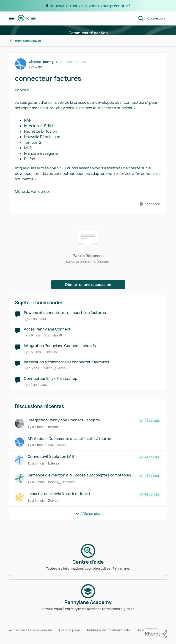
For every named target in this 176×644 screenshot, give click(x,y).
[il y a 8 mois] (32, 335)
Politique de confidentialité (109, 630)
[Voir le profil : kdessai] (19, 460)
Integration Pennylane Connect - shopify (60, 346)
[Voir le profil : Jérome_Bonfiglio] (21, 64)
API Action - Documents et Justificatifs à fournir (69, 439)
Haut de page (70, 630)
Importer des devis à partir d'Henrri (59, 494)
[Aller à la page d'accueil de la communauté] (27, 18)
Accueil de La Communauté (31, 630)
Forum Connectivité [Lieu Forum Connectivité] (25, 41)
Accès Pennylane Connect (47, 329)
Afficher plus (88, 514)
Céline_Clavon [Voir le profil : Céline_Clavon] (54, 368)
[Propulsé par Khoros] (156, 633)
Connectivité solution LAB (51, 457)
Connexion (156, 18)
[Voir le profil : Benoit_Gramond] (19, 479)
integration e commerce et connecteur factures (66, 362)
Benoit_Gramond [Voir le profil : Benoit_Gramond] (62, 482)
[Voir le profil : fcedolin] (19, 423)
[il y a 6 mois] (36, 463)
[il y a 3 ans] (32, 368)
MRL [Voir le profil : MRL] (44, 319)
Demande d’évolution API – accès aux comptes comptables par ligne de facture (79, 475)
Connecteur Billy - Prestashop (51, 379)
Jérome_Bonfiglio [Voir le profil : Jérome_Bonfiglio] (43, 62)
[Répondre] (150, 204)
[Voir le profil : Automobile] (19, 442)
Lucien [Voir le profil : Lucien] (45, 385)
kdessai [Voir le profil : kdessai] (54, 463)
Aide (141, 630)
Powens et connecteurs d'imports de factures (65, 313)
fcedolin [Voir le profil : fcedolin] (51, 351)
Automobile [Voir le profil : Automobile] (57, 445)
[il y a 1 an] (30, 319)
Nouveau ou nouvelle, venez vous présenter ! (90, 6)
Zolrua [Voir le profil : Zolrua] (53, 500)
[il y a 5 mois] (32, 351)
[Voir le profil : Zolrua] (19, 497)
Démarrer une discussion (88, 285)
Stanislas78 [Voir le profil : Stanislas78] (53, 335)
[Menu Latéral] (12, 18)
